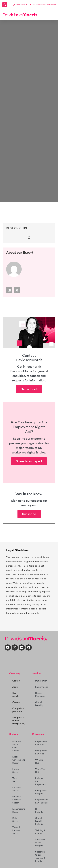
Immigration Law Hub (41, 752)
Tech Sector (16, 780)
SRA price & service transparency (19, 721)
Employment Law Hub (41, 743)
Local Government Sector (19, 760)
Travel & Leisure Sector (16, 830)
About (15, 687)
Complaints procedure (18, 710)
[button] (5, 5)
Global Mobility (39, 704)
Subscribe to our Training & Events (40, 856)
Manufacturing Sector (19, 810)
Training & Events (40, 832)
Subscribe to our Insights (40, 843)
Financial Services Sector (17, 800)
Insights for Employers (40, 781)
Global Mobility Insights (39, 821)
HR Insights (39, 810)
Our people (16, 695)
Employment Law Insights (41, 801)
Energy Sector (16, 771)
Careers (16, 702)
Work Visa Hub (40, 771)
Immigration (41, 681)
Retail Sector (16, 820)
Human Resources (40, 695)
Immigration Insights (41, 792)
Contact (16, 681)
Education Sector (17, 789)
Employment (41, 687)
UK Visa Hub (39, 761)
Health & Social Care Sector (17, 746)
